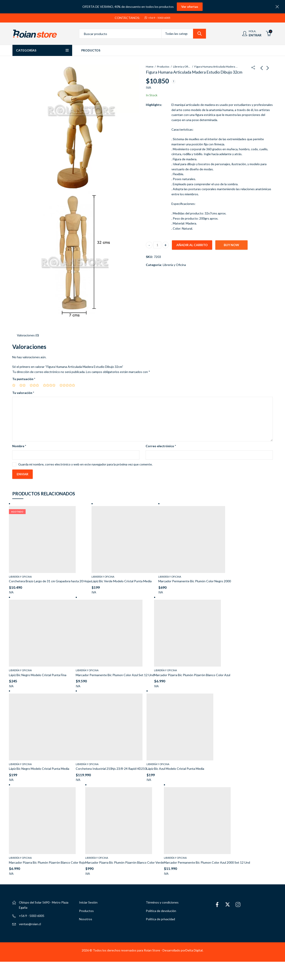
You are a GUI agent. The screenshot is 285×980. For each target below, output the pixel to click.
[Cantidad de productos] (157, 245)
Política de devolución (161, 909)
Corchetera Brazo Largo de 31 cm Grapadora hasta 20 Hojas (50, 579)
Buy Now (231, 245)
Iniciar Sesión (88, 901)
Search (199, 34)
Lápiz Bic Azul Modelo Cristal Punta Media (175, 767)
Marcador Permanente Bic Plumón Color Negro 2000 (195, 579)
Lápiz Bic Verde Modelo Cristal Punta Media (122, 579)
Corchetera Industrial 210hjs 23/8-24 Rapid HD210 (111, 767)
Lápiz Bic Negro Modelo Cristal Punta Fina (38, 673)
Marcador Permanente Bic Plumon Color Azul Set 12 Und (115, 673)
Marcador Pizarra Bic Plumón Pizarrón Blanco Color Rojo (47, 860)
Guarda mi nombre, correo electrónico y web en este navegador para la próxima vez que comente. (85, 462)
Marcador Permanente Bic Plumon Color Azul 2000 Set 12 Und (207, 860)
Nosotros (86, 917)
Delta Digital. (194, 948)
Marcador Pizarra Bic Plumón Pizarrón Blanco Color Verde (125, 860)
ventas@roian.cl (30, 922)
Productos (163, 67)
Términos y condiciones (162, 901)
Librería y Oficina (182, 67)
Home (150, 67)
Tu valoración (23, 391)
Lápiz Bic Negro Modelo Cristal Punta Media (39, 767)
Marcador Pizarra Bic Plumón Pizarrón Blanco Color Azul (192, 673)
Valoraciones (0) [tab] (28, 333)
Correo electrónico (161, 444)
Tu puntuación (24, 377)
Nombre (19, 444)
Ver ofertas (190, 7)
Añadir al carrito (192, 245)
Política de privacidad (160, 917)
